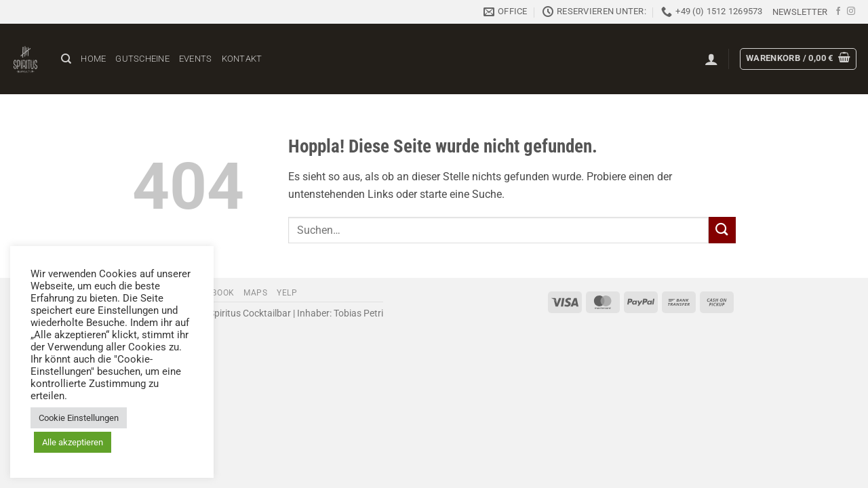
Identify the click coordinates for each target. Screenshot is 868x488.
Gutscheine (142, 59)
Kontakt (242, 59)
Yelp (287, 293)
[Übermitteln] (722, 230)
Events (196, 59)
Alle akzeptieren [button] (73, 442)
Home (93, 59)
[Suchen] (66, 59)
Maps (255, 293)
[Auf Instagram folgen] (851, 12)
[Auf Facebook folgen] (838, 12)
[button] (800, 12)
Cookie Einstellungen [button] (79, 418)
